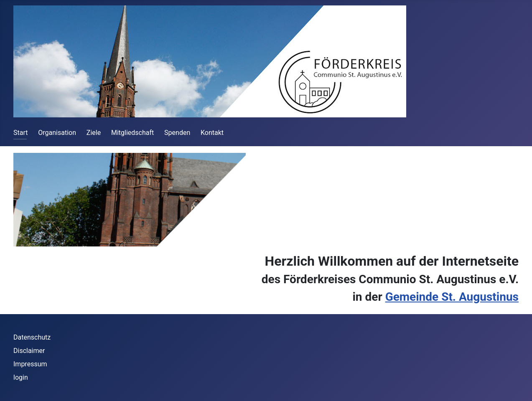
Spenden (177, 133)
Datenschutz (32, 337)
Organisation (57, 133)
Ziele (94, 133)
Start (20, 133)
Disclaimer (29, 351)
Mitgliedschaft (132, 133)
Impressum (30, 364)
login (21, 377)
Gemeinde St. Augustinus (452, 297)
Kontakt (212, 133)
